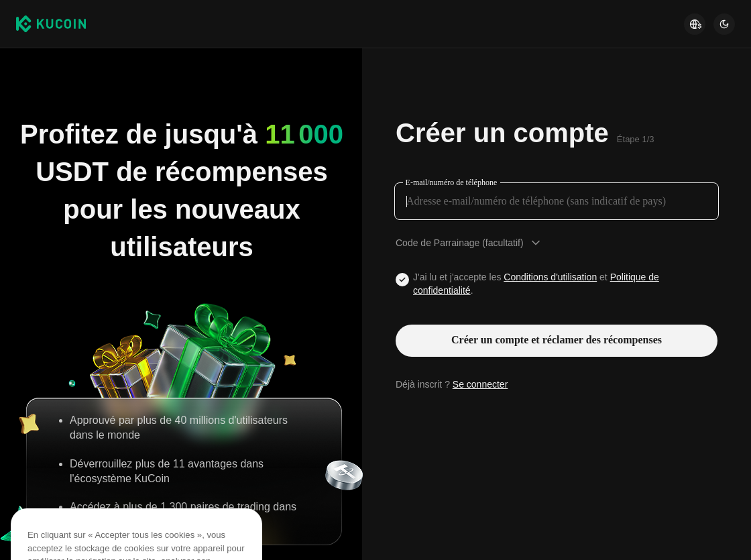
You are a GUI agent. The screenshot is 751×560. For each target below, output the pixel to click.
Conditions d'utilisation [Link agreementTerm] (550, 277)
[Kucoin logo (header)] (51, 23)
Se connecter (480, 384)
